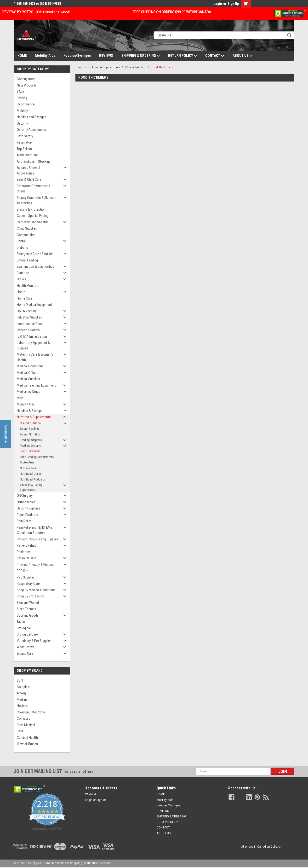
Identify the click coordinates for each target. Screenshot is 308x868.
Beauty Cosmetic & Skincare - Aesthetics (37, 200)
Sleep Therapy (26, 609)
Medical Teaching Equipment (36, 385)
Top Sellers (24, 149)
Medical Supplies (28, 379)
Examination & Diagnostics (35, 266)
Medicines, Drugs (29, 392)
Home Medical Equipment (34, 305)
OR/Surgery (25, 496)
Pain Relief (24, 521)
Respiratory (25, 142)
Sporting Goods (28, 615)
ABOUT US (242, 56)
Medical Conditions (30, 366)
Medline (22, 700)
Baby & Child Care (29, 179)
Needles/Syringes (77, 56)
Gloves (22, 279)
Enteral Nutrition (30, 434)
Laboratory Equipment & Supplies (33, 345)
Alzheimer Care (27, 155)
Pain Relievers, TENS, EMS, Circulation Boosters (35, 530)
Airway (22, 693)
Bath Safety (25, 136)
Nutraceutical (28, 468)
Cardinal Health (27, 738)
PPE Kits (23, 571)
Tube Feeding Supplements (37, 457)
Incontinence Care (29, 324)
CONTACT (215, 56)
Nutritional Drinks (31, 474)
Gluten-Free (27, 462)
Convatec (23, 718)
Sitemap (106, 863)
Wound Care (25, 654)
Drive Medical (26, 725)
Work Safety (25, 647)
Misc (20, 398)
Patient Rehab (26, 545)
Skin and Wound (28, 603)
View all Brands (27, 744)
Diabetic (22, 248)
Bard (20, 731)
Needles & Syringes (30, 411)
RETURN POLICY (183, 56)
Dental (21, 241)
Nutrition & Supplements (34, 417)
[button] (6, 434)
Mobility (22, 111)
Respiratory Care (28, 584)
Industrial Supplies (29, 317)
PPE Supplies (26, 577)
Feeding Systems (30, 446)
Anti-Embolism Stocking (34, 162)
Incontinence (26, 104)
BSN (20, 680)
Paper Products (27, 515)
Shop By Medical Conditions (36, 590)
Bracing (22, 98)
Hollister (23, 706)
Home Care (25, 298)
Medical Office (27, 373)
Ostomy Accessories (31, 130)
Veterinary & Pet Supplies (34, 641)
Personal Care (26, 558)
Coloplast (24, 687)
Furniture (23, 273)
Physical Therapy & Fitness (35, 565)
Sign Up (233, 4)
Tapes (21, 622)
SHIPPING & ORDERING (141, 56)
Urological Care (27, 634)
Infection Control (29, 330)
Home (21, 292)
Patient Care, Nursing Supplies (38, 539)
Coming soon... (27, 79)
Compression (26, 235)
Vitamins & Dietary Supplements (31, 487)
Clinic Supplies (27, 228)
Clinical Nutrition (30, 423)
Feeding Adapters (31, 440)
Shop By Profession (30, 596)
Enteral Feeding (27, 260)
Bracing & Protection (31, 209)
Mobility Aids (45, 56)
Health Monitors (28, 286)
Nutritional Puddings (33, 479)
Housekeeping (27, 311)
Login (218, 4)
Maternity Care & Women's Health (35, 357)
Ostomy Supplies (29, 508)
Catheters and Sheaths (33, 222)
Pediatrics (24, 552)
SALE (20, 92)
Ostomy (22, 123)
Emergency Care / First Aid (35, 254)
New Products (27, 85)
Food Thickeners (30, 451)
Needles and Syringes (31, 117)
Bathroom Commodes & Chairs (34, 189)
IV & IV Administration (32, 336)
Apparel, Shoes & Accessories (29, 171)
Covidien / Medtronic (31, 712)
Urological (24, 628)
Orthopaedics (26, 502)
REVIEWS (106, 56)
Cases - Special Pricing (33, 216)
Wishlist (91, 794)
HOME (22, 56)
